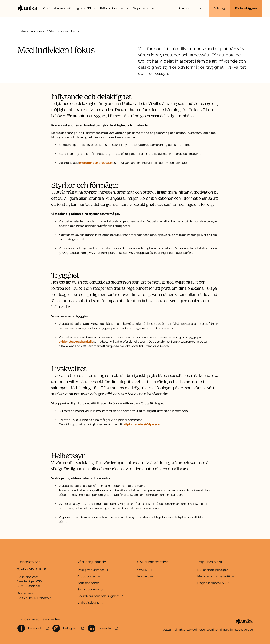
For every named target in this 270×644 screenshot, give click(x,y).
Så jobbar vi (37, 31)
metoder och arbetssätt (96, 163)
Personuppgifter (208, 630)
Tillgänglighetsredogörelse (236, 630)
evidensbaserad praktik (76, 342)
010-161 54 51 (37, 569)
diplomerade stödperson (142, 424)
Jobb (200, 8)
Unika (22, 31)
